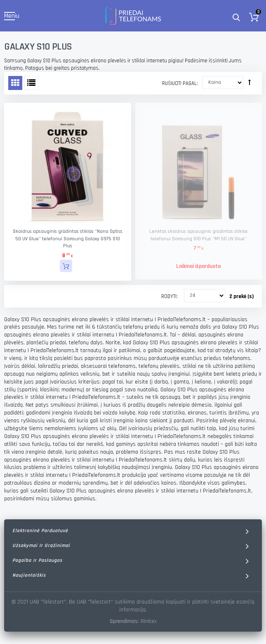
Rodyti (169, 296)
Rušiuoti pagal (179, 83)
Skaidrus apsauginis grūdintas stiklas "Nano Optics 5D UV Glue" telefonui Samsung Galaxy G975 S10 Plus (68, 239)
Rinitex (149, 621)
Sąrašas (31, 83)
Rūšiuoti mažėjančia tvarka (250, 82)
